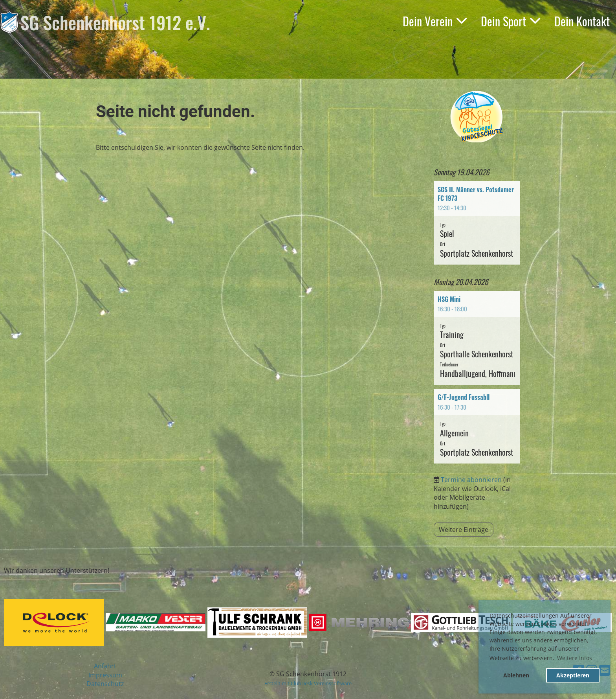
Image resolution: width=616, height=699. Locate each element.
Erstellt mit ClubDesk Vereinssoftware (308, 683)
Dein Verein (435, 21)
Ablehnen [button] (516, 675)
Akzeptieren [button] (573, 675)
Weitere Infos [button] (575, 658)
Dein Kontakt (582, 21)
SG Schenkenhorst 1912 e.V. (115, 22)
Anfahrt (105, 666)
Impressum (105, 675)
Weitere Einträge (464, 530)
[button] (477, 223)
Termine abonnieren (471, 480)
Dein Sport (511, 21)
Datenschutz (105, 684)
